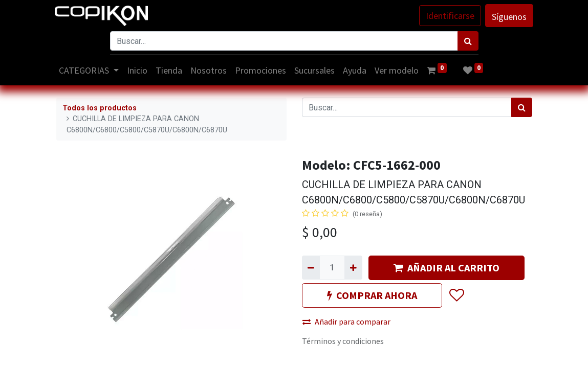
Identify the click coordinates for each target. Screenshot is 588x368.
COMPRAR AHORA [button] (372, 295)
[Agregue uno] (353, 267)
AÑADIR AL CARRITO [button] (447, 268)
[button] (456, 295)
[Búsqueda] (468, 41)
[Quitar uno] (311, 267)
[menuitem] (138, 70)
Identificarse (449, 16)
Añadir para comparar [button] (346, 321)
